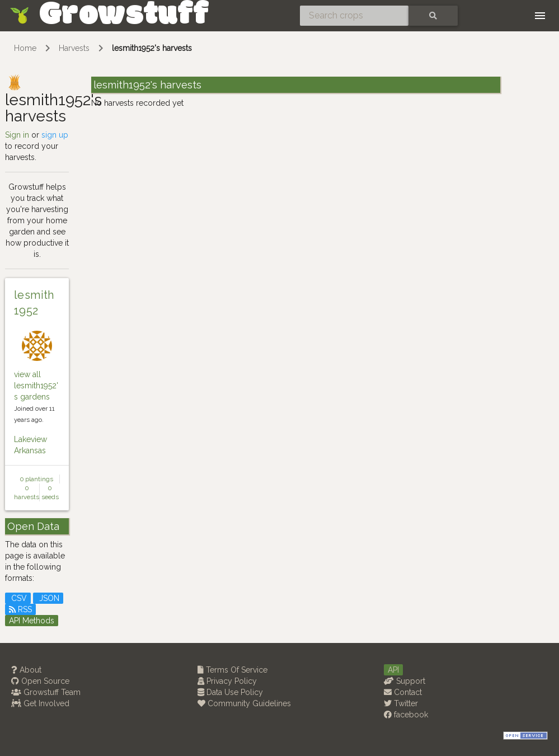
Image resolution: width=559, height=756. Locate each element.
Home (25, 48)
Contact (403, 692)
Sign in (17, 135)
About (26, 670)
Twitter (401, 703)
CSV (18, 598)
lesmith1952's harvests (152, 48)
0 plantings (37, 479)
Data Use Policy (230, 692)
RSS (20, 609)
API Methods (32, 621)
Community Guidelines (244, 703)
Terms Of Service (232, 670)
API (393, 670)
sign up (55, 135)
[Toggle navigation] (540, 16)
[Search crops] (354, 16)
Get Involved (40, 703)
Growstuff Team (46, 692)
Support (405, 681)
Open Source (40, 681)
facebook (406, 715)
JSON (48, 598)
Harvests (74, 48)
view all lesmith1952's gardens (36, 386)
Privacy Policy (227, 681)
